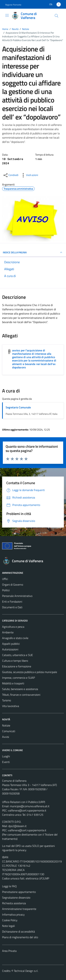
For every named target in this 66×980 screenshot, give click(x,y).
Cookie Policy (10, 920)
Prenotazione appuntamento (19, 892)
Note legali (8, 926)
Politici (6, 590)
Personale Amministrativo (17, 596)
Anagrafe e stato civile (15, 638)
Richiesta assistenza (14, 903)
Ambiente (8, 632)
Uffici (5, 579)
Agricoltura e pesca (13, 627)
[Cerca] (56, 16)
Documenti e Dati (12, 607)
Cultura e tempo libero (15, 661)
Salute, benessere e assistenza (20, 689)
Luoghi (6, 756)
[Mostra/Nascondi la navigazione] (7, 15)
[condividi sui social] (11, 175)
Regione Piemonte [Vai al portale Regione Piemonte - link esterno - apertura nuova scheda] (13, 5)
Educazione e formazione (17, 666)
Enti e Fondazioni (12, 602)
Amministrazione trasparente (19, 909)
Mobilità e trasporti (13, 683)
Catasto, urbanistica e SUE (18, 655)
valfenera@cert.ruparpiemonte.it (27, 810)
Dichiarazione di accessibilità (18, 931)
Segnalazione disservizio (16, 898)
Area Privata (9, 951)
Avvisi (6, 737)
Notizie (6, 725)
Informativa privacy (13, 915)
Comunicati (9, 731)
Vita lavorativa (11, 706)
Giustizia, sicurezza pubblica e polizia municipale (30, 672)
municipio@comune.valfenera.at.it (30, 806)
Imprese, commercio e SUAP (18, 678)
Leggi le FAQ (9, 886)
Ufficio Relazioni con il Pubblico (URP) (24, 802)
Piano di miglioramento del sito (20, 937)
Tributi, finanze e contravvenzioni (21, 695)
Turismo (7, 700)
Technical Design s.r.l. (26, 971)
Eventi (6, 762)
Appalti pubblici (11, 644)
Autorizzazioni (10, 649)
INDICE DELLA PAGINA (33, 252)
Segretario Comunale (18, 407)
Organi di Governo (13, 585)
